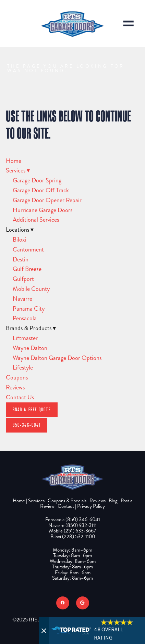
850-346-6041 (27, 425)
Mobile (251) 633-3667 (72, 531)
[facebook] (63, 603)
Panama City (29, 309)
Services (18, 170)
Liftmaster (25, 338)
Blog (113, 501)
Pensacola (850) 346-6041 (73, 519)
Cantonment (28, 249)
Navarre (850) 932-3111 (72, 525)
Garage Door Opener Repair (47, 200)
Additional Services (36, 220)
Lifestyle (23, 368)
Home (14, 161)
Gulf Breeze (27, 269)
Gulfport (23, 279)
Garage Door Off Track (41, 190)
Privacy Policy (91, 506)
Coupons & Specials (67, 501)
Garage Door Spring (37, 180)
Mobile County (31, 289)
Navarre (22, 299)
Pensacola (25, 318)
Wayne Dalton (30, 348)
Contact (66, 506)
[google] (83, 603)
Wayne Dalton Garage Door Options (57, 358)
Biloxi (20, 240)
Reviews (15, 387)
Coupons (17, 377)
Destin (21, 259)
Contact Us (20, 397)
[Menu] (129, 24)
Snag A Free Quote (32, 409)
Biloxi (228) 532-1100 (73, 537)
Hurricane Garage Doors (43, 210)
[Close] (44, 630)
